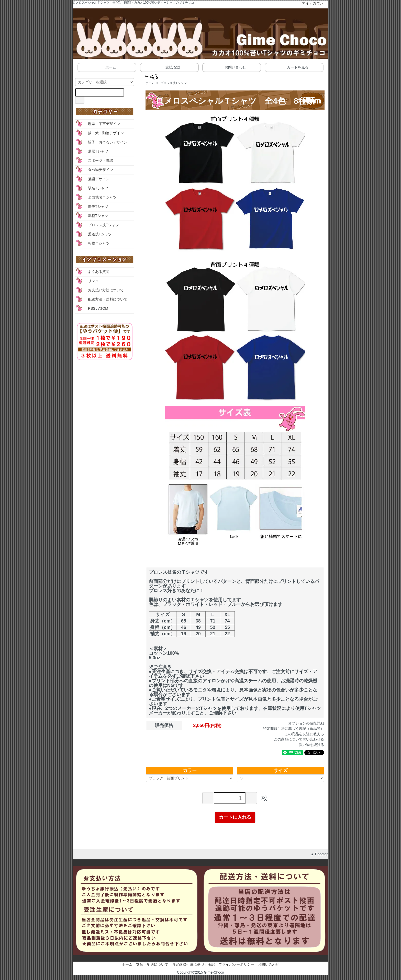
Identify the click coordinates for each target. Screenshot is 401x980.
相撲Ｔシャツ (99, 243)
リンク (93, 281)
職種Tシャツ (98, 216)
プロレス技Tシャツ (174, 83)
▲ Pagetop (319, 854)
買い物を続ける (311, 745)
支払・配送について (152, 964)
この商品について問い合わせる (299, 739)
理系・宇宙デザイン (104, 124)
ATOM (103, 308)
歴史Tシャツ (98, 206)
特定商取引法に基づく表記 (193, 964)
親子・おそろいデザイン (108, 142)
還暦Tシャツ (98, 151)
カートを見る (294, 67)
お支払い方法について (106, 290)
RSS (92, 308)
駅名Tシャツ (98, 188)
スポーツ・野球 (101, 160)
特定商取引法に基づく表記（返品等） (294, 729)
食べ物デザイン (101, 170)
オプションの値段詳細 (306, 723)
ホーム (107, 67)
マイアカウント (312, 3)
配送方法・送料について (108, 299)
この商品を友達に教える (304, 734)
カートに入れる (235, 817)
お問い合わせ (232, 67)
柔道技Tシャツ (100, 234)
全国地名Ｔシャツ (102, 197)
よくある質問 (99, 272)
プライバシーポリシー (236, 964)
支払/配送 (169, 67)
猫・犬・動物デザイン (106, 133)
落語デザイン (99, 179)
